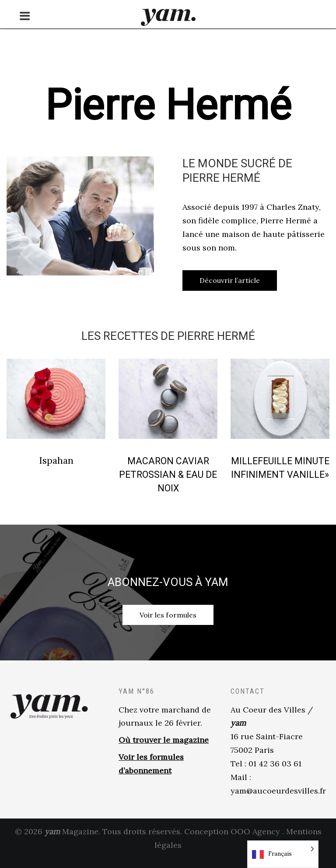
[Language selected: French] (283, 854)
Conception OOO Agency (232, 841)
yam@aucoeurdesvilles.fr (278, 799)
